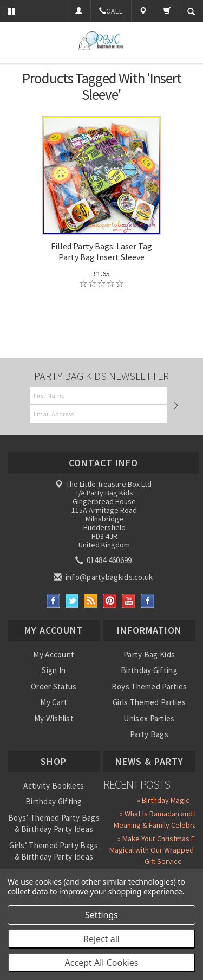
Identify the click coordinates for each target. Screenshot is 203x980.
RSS (91, 601)
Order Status (54, 686)
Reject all (101, 939)
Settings (101, 915)
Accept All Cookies (102, 963)
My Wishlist (54, 718)
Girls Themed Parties (149, 702)
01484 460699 (104, 560)
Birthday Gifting (149, 670)
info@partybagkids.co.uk (104, 577)
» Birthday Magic (163, 800)
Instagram (148, 601)
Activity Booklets (54, 786)
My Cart (54, 702)
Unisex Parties (149, 718)
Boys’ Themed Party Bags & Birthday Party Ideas (54, 823)
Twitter (72, 601)
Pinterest (110, 601)
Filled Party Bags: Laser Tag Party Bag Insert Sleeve (101, 252)
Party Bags (149, 734)
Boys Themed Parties (149, 686)
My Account (54, 655)
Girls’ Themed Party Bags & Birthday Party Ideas (54, 851)
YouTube (129, 601)
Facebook (53, 601)
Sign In (54, 670)
